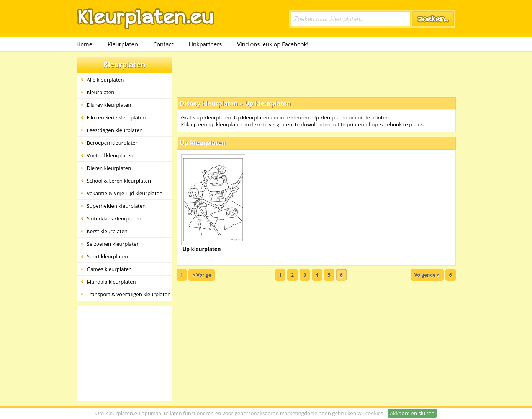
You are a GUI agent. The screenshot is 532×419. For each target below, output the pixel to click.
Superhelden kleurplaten (116, 206)
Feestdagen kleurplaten (115, 130)
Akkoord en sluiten (412, 413)
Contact (163, 44)
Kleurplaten (123, 44)
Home (84, 44)
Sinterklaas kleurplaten (114, 218)
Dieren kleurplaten (109, 168)
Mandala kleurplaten (111, 282)
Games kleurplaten (110, 269)
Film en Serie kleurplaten (116, 117)
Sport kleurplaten (108, 256)
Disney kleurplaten (109, 105)
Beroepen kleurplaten (113, 143)
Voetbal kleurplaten (110, 155)
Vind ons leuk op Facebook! (273, 44)
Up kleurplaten (268, 103)
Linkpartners (205, 44)
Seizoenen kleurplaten (113, 244)
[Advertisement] (316, 74)
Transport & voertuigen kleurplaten (129, 294)
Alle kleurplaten (106, 80)
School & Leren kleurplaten (119, 181)
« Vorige (202, 275)
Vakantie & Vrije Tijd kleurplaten (125, 193)
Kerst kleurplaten (107, 231)
